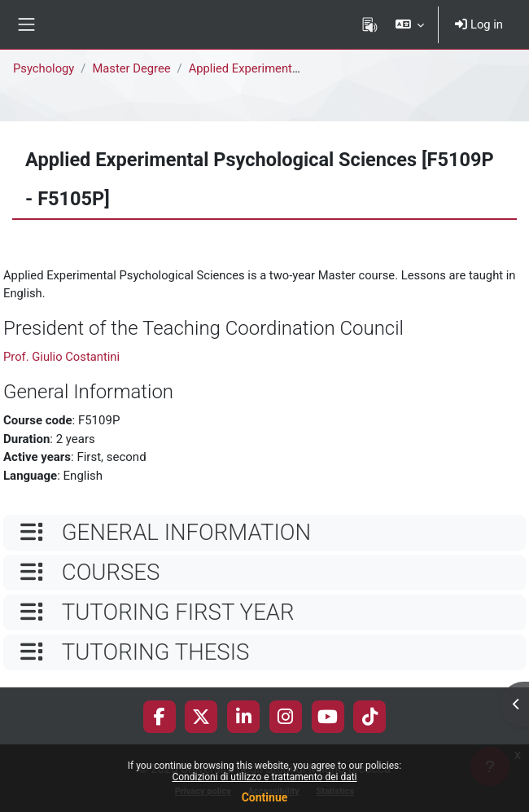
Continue (265, 797)
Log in (479, 24)
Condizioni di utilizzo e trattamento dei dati (264, 777)
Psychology (44, 68)
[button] (410, 24)
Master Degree (131, 68)
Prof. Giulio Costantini (61, 357)
